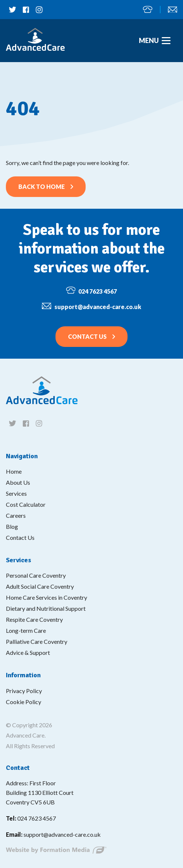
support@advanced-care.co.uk (173, 10)
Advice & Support (28, 652)
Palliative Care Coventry (37, 641)
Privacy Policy (24, 691)
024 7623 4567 (148, 9)
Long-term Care (26, 630)
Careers (16, 515)
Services (16, 493)
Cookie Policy (24, 702)
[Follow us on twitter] (12, 10)
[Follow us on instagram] (39, 10)
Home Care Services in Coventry (46, 597)
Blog (12, 526)
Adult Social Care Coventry (40, 586)
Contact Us (87, 336)
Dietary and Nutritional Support (46, 608)
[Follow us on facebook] (26, 10)
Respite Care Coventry (34, 619)
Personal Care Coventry (36, 575)
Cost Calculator (26, 504)
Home (14, 471)
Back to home (42, 186)
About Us (18, 482)
